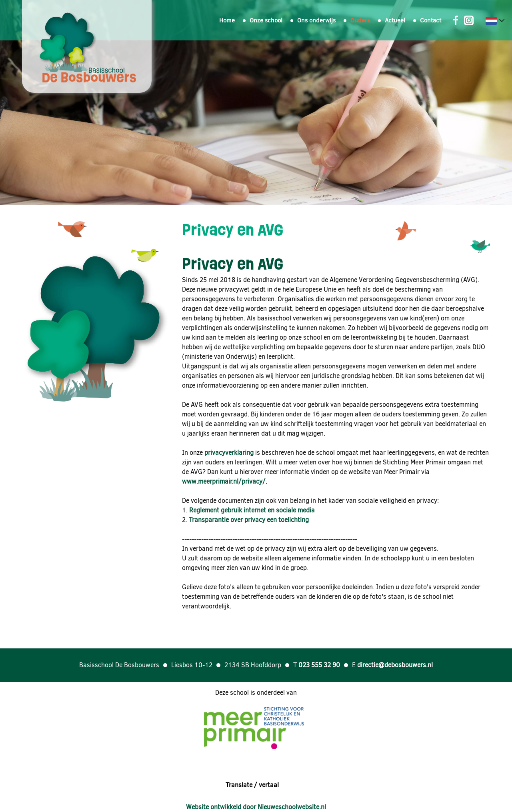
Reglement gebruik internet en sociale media (252, 510)
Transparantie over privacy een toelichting (249, 520)
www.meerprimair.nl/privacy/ (224, 481)
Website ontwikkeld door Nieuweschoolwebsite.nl (256, 807)
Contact (431, 20)
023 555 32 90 (319, 665)
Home (227, 20)
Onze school (266, 20)
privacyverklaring (229, 453)
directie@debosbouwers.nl (395, 665)
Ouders (360, 20)
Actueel (395, 20)
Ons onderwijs (316, 20)
